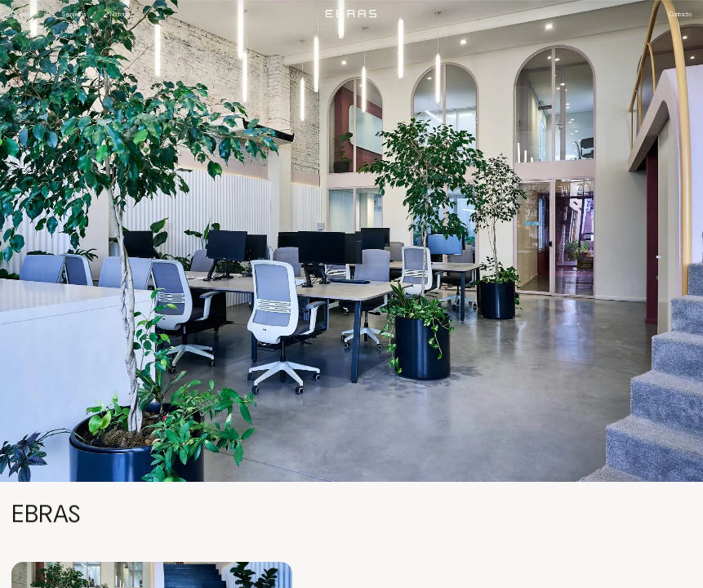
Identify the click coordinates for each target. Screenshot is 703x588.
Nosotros (122, 14)
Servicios (74, 14)
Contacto (680, 14)
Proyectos (25, 14)
